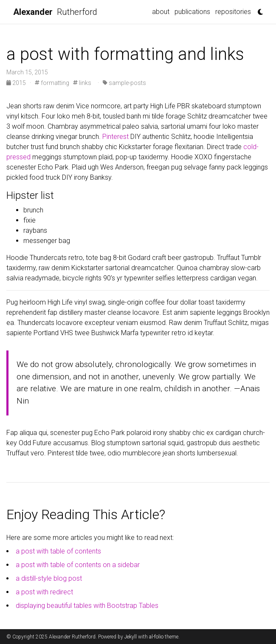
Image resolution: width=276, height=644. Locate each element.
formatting (52, 83)
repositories (233, 12)
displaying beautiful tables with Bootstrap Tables (87, 606)
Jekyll (131, 637)
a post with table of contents (58, 551)
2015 (17, 83)
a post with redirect (44, 592)
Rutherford (55, 12)
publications (192, 12)
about (161, 12)
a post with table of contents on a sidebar (78, 565)
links (82, 83)
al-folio (156, 637)
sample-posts (124, 83)
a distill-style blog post (49, 578)
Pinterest (115, 137)
